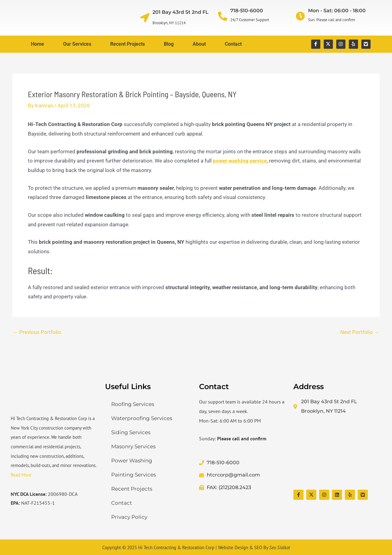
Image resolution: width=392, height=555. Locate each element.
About (199, 44)
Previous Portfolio (37, 332)
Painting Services (134, 475)
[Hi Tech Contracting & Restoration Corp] (337, 453)
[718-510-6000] (223, 16)
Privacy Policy (129, 517)
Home (38, 44)
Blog (169, 44)
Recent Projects (128, 44)
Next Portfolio (360, 332)
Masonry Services (133, 446)
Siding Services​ (131, 432)
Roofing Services (133, 404)
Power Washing (132, 461)
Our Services (77, 44)
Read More (21, 475)
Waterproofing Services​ (142, 418)
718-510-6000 (247, 11)
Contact (233, 44)
